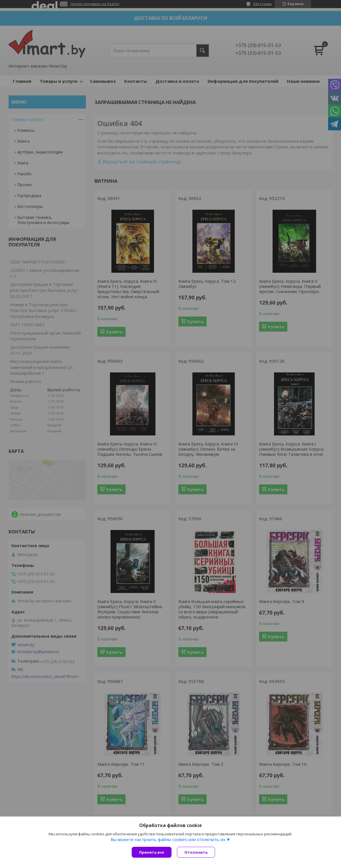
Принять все (152, 852)
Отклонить (196, 852)
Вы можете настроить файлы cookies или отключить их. (168, 840)
